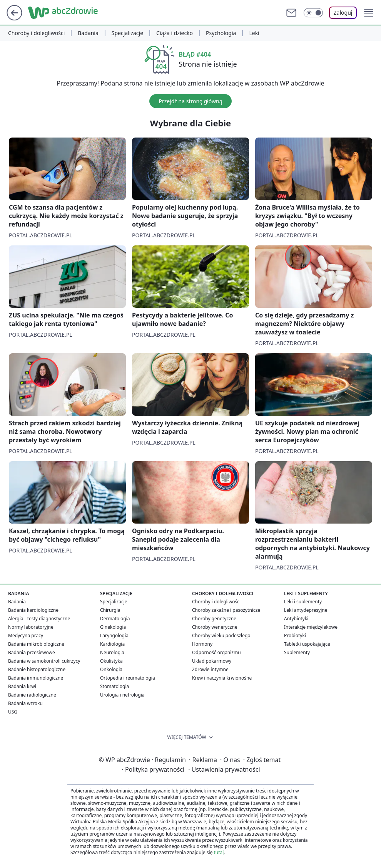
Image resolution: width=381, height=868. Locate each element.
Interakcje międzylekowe (311, 627)
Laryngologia (114, 635)
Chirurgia (110, 610)
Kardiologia (112, 644)
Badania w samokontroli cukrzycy (44, 661)
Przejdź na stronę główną (190, 101)
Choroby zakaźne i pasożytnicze (226, 610)
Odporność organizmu (216, 652)
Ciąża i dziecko (175, 33)
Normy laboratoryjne (31, 627)
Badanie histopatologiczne (37, 669)
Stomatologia (114, 686)
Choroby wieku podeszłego (221, 635)
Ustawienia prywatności (224, 769)
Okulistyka (111, 661)
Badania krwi (22, 686)
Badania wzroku (25, 703)
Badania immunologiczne (36, 678)
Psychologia (221, 33)
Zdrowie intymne (210, 669)
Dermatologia (115, 619)
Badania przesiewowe (32, 652)
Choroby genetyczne (214, 619)
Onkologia (111, 669)
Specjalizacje (127, 33)
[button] (369, 13)
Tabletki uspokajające (307, 644)
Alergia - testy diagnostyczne (39, 619)
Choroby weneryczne (215, 627)
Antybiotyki (296, 619)
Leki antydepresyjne (306, 610)
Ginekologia (113, 627)
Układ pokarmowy (212, 661)
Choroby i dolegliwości (36, 33)
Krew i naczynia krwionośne (222, 678)
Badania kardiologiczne (33, 610)
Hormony (202, 644)
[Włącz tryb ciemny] (313, 13)
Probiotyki (295, 635)
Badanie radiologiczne (32, 695)
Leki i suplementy (303, 602)
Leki (254, 33)
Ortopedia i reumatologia (128, 678)
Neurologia (112, 652)
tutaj (219, 852)
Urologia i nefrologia (122, 695)
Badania (88, 33)
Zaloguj (343, 13)
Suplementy (297, 652)
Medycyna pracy (26, 635)
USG (13, 712)
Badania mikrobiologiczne (36, 644)
